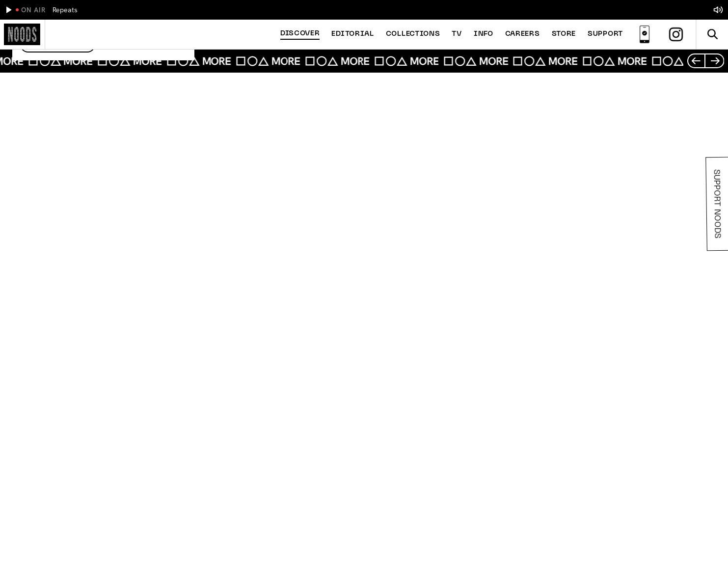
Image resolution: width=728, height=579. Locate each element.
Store (564, 34)
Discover (300, 34)
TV (457, 34)
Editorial (352, 34)
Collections (413, 34)
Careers (523, 34)
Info (484, 34)
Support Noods (716, 204)
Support (605, 34)
